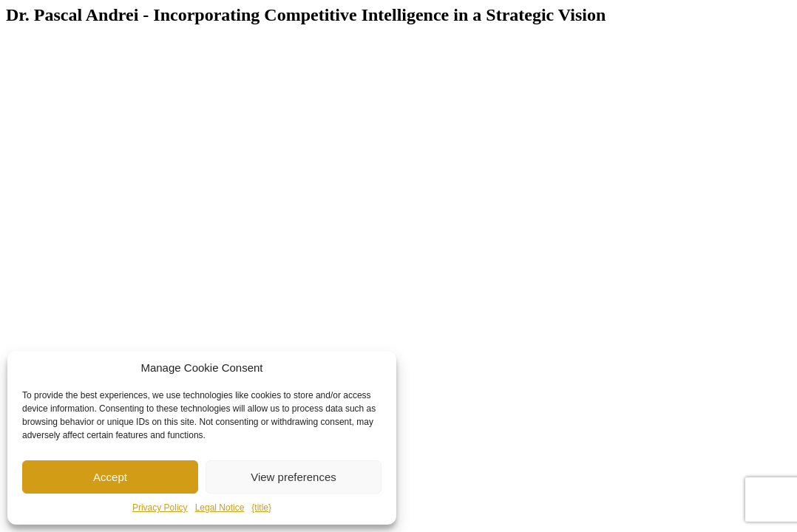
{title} (261, 508)
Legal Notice (220, 508)
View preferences (294, 477)
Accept (110, 477)
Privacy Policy (160, 508)
